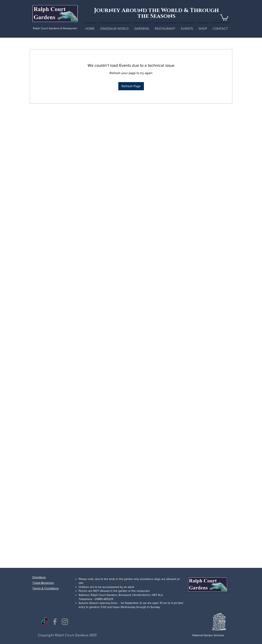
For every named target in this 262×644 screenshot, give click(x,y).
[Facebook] (55, 622)
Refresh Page (131, 86)
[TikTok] (45, 622)
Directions (39, 577)
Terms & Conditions (46, 588)
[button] (224, 17)
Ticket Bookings (43, 583)
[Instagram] (65, 622)
